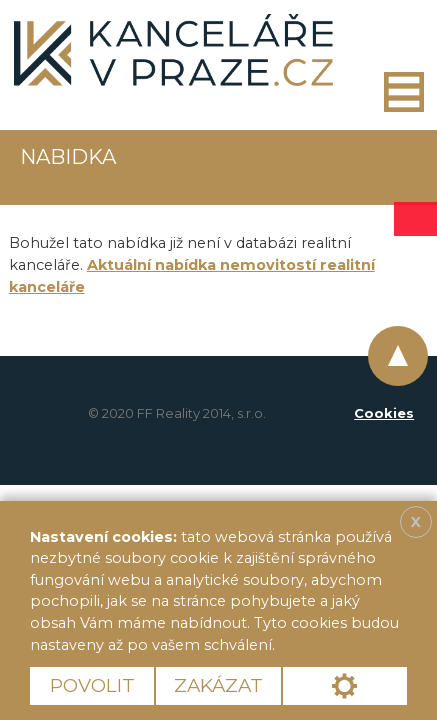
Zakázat (218, 685)
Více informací (348, 645)
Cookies (384, 413)
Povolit (92, 685)
